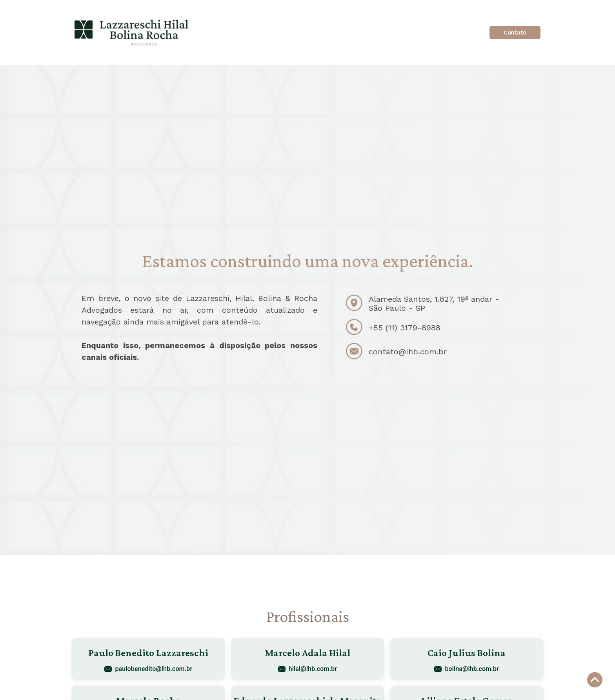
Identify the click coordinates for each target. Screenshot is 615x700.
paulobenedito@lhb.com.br (148, 669)
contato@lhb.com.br (408, 352)
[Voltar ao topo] (595, 680)
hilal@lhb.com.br (307, 669)
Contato (515, 33)
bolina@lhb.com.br (467, 669)
